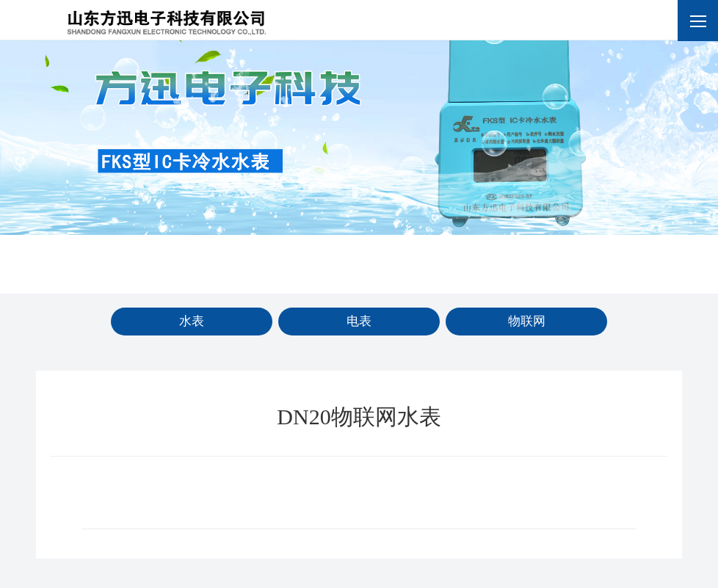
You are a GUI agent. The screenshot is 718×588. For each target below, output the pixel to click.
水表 (192, 321)
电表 (359, 321)
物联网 (527, 321)
